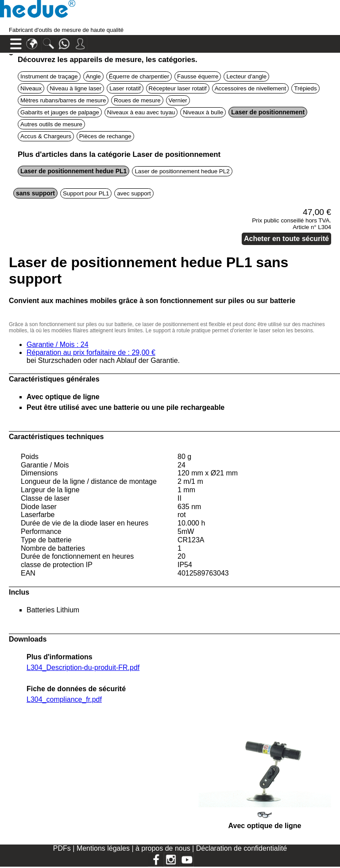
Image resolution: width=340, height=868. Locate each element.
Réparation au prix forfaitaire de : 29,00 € (91, 352)
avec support (134, 193)
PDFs (62, 848)
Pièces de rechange (105, 136)
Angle (93, 76)
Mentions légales (104, 848)
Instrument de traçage (49, 76)
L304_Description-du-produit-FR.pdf (83, 668)
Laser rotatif (125, 88)
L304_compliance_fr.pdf (64, 699)
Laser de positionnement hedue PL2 (182, 171)
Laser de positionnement (268, 112)
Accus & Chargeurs (46, 136)
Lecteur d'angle (246, 76)
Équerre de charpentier (139, 76)
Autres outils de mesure (51, 124)
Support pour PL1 (86, 193)
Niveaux (31, 88)
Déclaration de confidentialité (241, 848)
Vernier (178, 100)
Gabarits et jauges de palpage (60, 112)
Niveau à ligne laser (75, 88)
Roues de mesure (137, 100)
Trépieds (305, 88)
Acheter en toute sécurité (286, 239)
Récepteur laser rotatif (178, 88)
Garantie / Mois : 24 (58, 344)
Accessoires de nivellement (251, 88)
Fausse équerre (198, 76)
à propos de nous (164, 848)
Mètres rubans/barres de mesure (63, 100)
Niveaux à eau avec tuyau (141, 112)
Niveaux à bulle (203, 112)
